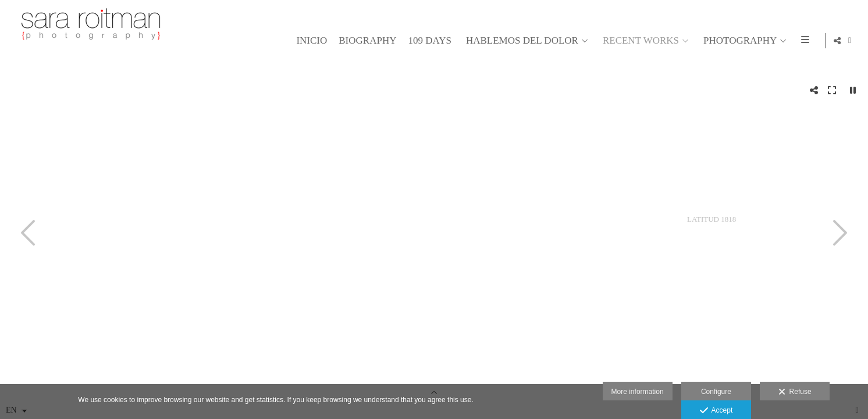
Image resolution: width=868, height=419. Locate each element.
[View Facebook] (850, 41)
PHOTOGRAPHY (738, 41)
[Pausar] (853, 90)
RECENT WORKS (639, 41)
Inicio (310, 41)
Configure (716, 392)
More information (638, 392)
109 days (428, 41)
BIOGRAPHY (366, 41)
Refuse (795, 392)
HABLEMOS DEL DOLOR (520, 41)
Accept (716, 411)
